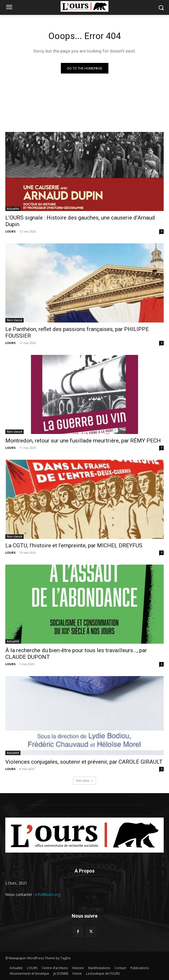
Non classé (14, 320)
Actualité (13, 209)
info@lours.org (48, 894)
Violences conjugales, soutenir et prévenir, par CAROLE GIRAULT (84, 762)
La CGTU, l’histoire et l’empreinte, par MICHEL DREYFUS (74, 545)
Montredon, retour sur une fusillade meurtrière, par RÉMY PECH (83, 441)
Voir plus (84, 781)
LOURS (10, 231)
